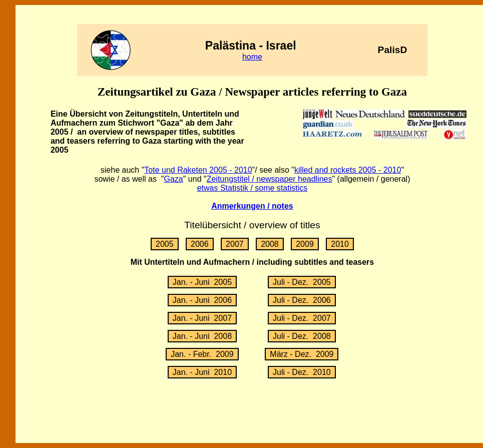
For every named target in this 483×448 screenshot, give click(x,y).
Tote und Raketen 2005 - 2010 (198, 170)
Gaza (173, 179)
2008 (270, 244)
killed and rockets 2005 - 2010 (348, 170)
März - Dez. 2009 (302, 354)
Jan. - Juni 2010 (202, 372)
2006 (200, 244)
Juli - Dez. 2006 (302, 300)
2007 (235, 244)
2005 (165, 244)
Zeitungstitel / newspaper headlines (270, 179)
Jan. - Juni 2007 (202, 318)
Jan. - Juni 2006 (202, 300)
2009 (305, 244)
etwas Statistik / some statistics (253, 188)
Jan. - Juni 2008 (202, 336)
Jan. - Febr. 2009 (202, 354)
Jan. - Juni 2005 (202, 282)
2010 (340, 244)
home (252, 57)
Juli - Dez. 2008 (302, 336)
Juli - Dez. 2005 (302, 282)
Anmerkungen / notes (252, 206)
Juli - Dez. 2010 (302, 372)
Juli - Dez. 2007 (302, 318)
